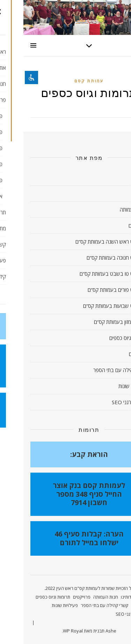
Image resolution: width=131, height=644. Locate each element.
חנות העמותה (110, 209)
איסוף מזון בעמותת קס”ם (96, 322)
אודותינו (116, 193)
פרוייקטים (115, 225)
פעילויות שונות (110, 386)
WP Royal (49, 631)
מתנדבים (115, 354)
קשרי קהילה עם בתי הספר (97, 370)
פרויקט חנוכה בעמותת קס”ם (92, 258)
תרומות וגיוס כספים (105, 338)
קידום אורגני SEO (106, 402)
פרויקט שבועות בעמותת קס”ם (90, 306)
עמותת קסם (66, 81)
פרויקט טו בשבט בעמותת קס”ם (88, 274)
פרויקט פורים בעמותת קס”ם (92, 290)
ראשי (119, 177)
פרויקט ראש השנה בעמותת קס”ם (86, 242)
